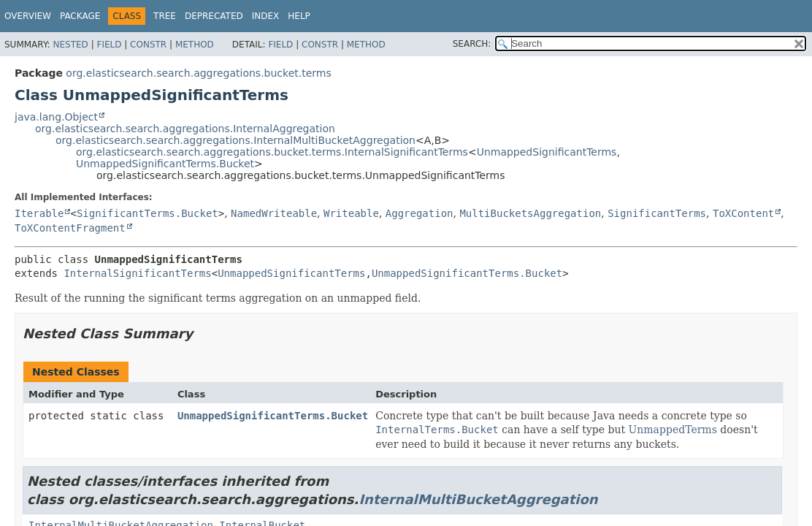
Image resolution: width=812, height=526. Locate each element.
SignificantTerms (657, 213)
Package (80, 16)
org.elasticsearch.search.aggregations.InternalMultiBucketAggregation (235, 140)
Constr (148, 45)
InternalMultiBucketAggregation (478, 499)
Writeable (351, 213)
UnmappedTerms (673, 430)
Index (266, 16)
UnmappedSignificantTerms (547, 152)
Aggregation (420, 213)
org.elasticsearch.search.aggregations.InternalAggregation (185, 129)
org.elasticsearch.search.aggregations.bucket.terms (198, 73)
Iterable (39, 213)
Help (299, 16)
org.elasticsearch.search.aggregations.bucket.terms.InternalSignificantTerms (272, 152)
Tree (165, 16)
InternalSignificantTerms (137, 273)
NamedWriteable (274, 213)
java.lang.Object (56, 117)
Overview (28, 16)
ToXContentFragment (70, 228)
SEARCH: (472, 44)
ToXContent (743, 213)
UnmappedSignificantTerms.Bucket (165, 164)
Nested (70, 45)
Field (109, 45)
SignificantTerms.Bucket (148, 213)
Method (195, 45)
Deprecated (214, 16)
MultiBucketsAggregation (530, 213)
